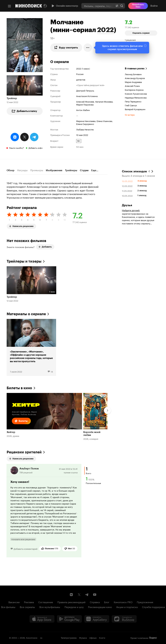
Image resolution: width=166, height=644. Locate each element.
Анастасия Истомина (87, 96)
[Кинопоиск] (29, 6)
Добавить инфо (36, 148)
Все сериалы (27, 607)
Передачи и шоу (74, 607)
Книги (102, 638)
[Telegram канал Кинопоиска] (87, 595)
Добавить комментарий (26, 549)
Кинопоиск (32, 638)
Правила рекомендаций (71, 602)
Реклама (29, 602)
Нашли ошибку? (16, 148)
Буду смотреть (66, 48)
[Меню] (9, 6)
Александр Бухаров (135, 78)
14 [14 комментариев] (52, 371)
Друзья (127, 205)
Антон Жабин (83, 110)
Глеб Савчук (131, 105)
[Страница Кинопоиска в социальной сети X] (79, 595)
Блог (107, 602)
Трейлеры (71, 170)
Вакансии (14, 602)
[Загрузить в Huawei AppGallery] (97, 619)
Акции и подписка (127, 607)
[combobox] (98, 6)
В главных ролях (135, 69)
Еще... (95, 170)
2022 (105, 30)
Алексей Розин (132, 86)
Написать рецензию (22, 226)
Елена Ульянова (104, 121)
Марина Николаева (86, 121)
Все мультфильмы (50, 607)
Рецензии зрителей (24, 452)
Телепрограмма (69, 638)
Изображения (54, 170)
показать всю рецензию (23, 539)
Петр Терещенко (133, 101)
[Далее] (107, 410)
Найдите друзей (131, 210)
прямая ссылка (71, 472)
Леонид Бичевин (133, 74)
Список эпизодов (136, 171)
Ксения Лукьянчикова (136, 93)
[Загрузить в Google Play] (69, 619)
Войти (154, 6)
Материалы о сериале (26, 314)
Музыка (83, 638)
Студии (84, 170)
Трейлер (12, 98)
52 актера (130, 115)
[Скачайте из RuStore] (124, 619)
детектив (81, 79)
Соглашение (46, 602)
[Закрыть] (145, 46)
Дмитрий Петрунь (85, 90)
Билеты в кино (19, 388)
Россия (80, 74)
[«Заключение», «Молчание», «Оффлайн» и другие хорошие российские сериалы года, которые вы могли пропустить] (31, 347)
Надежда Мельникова (136, 97)
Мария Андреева (133, 82)
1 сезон (86, 68)
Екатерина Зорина (134, 90)
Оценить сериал (141, 33)
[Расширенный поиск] (117, 6)
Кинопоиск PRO (123, 602)
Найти (122, 6)
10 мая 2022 (82, 135)
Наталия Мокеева (104, 101)
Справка (95, 602)
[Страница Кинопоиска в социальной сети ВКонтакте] (71, 595)
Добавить (45, 247)
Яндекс (153, 638)
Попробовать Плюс (138, 6)
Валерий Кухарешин (135, 109)
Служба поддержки (153, 607)
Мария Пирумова (85, 104)
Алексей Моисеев (85, 101)
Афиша (93, 638)
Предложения (145, 602)
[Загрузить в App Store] (42, 619)
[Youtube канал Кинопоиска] (95, 595)
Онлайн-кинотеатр (65, 6)
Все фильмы (8, 607)
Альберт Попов (29, 469)
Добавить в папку (24, 111)
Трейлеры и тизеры (24, 261)
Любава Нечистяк (85, 129)
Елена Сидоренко (85, 124)
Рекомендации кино (100, 607)
